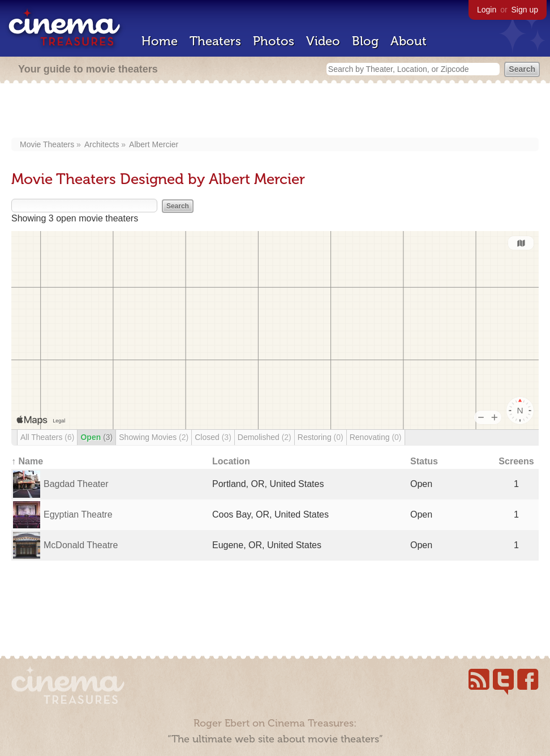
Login (487, 10)
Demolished (265, 437)
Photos (274, 41)
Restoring (321, 437)
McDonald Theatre (81, 545)
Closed (213, 437)
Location (231, 461)
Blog (365, 41)
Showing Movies (154, 437)
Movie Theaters (47, 144)
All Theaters (47, 437)
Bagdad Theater (76, 484)
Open (96, 437)
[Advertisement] (275, 112)
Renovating (376, 437)
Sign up (525, 10)
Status (424, 461)
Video (323, 41)
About (409, 41)
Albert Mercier (154, 144)
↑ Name (27, 461)
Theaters (215, 41)
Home (160, 41)
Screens (516, 461)
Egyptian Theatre (78, 514)
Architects (102, 144)
